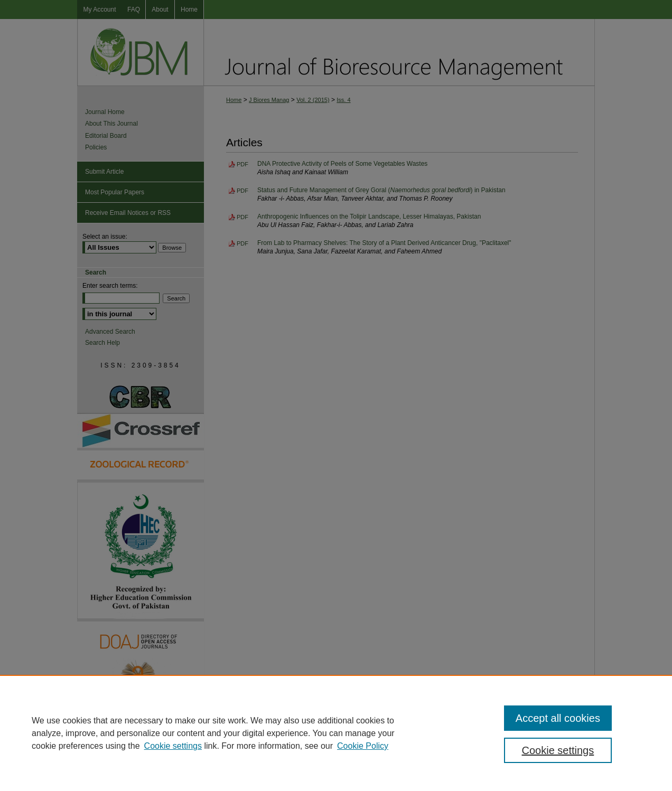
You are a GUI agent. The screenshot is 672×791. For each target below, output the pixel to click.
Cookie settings (173, 746)
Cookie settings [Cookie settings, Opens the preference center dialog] (558, 750)
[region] (336, 733)
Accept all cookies (558, 718)
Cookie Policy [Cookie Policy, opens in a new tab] (363, 746)
